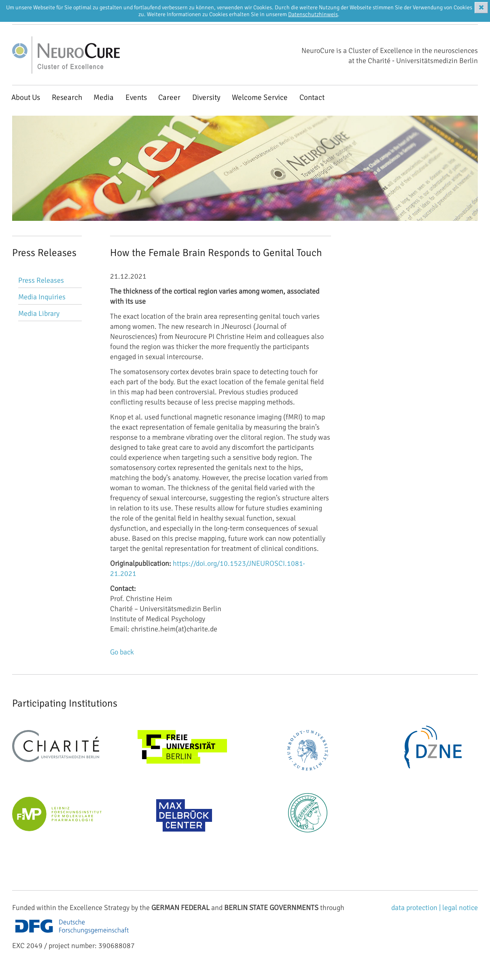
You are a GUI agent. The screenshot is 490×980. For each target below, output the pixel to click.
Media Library (39, 313)
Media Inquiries (42, 297)
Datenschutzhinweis (313, 14)
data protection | (417, 908)
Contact (312, 97)
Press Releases (41, 280)
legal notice (460, 908)
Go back (122, 652)
